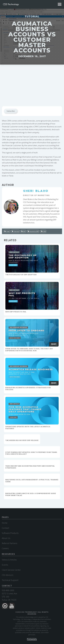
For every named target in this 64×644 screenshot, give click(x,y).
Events (5, 566)
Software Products (10, 534)
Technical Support (10, 581)
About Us (6, 539)
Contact (5, 529)
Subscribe (11, 111)
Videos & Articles (9, 561)
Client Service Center (11, 571)
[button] (60, 4)
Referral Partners (10, 545)
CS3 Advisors (8, 576)
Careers (5, 550)
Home (5, 524)
